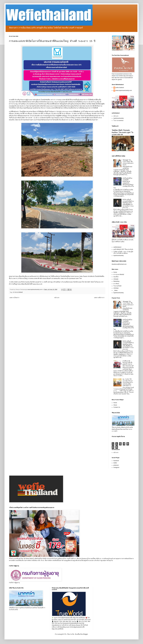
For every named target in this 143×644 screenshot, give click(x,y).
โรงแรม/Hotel (117, 286)
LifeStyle (116, 288)
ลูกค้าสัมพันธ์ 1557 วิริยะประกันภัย (123, 249)
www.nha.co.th (38, 284)
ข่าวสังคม (116, 284)
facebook (116, 461)
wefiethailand (117, 247)
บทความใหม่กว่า (14, 298)
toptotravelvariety (118, 118)
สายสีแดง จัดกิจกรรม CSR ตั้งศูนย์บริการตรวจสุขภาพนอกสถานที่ (128, 363)
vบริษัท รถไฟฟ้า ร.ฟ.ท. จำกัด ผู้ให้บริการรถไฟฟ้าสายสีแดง (123, 252)
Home (115, 272)
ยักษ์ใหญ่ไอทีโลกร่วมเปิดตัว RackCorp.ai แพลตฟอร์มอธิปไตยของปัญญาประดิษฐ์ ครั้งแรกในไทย (124, 183)
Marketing (116, 281)
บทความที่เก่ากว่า (99, 298)
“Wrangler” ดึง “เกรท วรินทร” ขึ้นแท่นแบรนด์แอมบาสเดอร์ (128, 162)
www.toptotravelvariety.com (124, 90)
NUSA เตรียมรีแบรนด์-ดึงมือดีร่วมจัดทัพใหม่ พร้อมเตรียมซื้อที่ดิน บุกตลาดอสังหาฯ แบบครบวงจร (128, 204)
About (115, 405)
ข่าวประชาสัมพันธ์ (18, 292)
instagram (116, 467)
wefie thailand (120, 88)
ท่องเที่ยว (116, 277)
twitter (115, 463)
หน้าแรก (57, 298)
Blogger (85, 634)
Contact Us (117, 407)
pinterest (116, 465)
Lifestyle (116, 279)
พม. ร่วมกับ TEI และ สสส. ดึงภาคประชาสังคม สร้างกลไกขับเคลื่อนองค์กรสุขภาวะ (128, 382)
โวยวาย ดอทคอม (118, 120)
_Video (115, 290)
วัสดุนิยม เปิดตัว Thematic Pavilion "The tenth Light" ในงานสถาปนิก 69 (123, 132)
